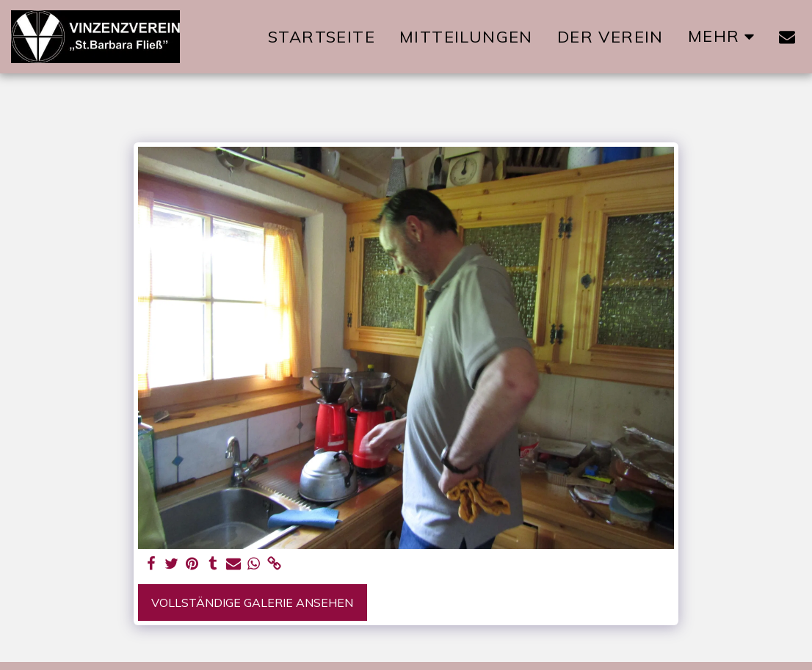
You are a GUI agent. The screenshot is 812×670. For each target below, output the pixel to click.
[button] (787, 37)
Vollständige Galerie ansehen (252, 602)
